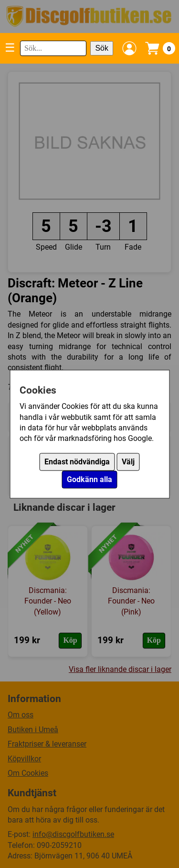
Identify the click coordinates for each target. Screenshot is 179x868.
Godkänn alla (89, 479)
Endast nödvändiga (77, 462)
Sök (102, 48)
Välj (128, 462)
